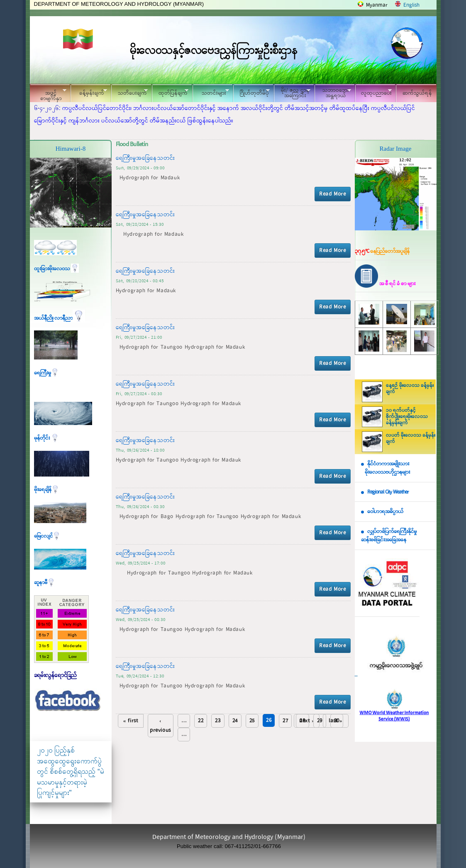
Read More (332, 194)
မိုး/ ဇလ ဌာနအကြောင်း (292, 93)
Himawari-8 (71, 149)
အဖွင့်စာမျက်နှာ (48, 94)
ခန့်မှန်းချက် (89, 92)
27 (285, 721)
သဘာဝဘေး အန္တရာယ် (333, 93)
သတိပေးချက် (129, 92)
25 (252, 721)
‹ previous (160, 726)
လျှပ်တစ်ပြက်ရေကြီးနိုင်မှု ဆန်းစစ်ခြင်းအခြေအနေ (389, 536)
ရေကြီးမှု (46, 373)
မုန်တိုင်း (46, 438)
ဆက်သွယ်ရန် (417, 93)
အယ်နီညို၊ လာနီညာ (60, 318)
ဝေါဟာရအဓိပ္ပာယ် (385, 512)
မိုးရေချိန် (47, 490)
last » (335, 721)
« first (131, 721)
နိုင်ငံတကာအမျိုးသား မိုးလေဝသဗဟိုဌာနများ (385, 468)
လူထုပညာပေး (374, 92)
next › (306, 721)
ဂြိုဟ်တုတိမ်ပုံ (251, 92)
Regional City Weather (388, 492)
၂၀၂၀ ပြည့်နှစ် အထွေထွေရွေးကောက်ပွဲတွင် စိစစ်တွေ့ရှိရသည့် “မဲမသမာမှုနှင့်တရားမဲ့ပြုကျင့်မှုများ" (71, 771)
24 (235, 721)
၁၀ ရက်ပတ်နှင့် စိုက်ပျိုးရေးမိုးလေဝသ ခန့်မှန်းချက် (407, 417)
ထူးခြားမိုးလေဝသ (56, 269)
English (411, 5)
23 (218, 721)
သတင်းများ (211, 92)
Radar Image (395, 149)
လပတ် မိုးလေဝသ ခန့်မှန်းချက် (411, 439)
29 (320, 721)
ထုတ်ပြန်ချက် (170, 92)
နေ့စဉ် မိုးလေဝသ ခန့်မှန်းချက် (410, 389)
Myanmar (377, 5)
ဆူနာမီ (45, 583)
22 (201, 721)
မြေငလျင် (47, 536)
